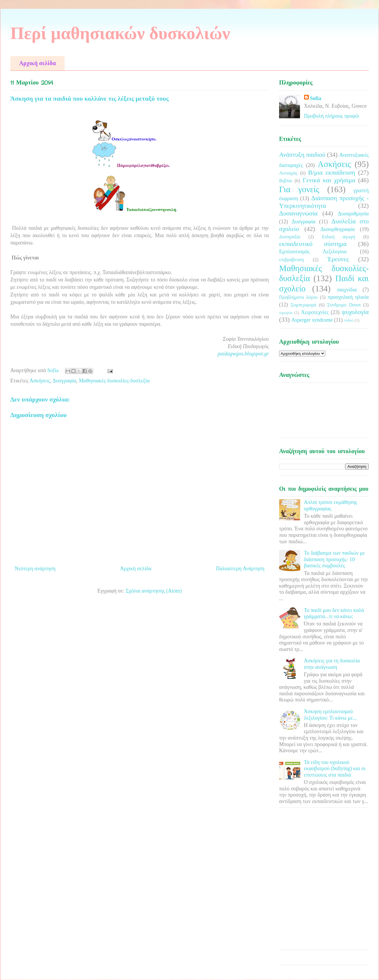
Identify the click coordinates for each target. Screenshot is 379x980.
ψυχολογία (355, 312)
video (349, 320)
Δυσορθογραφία (338, 229)
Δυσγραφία (64, 381)
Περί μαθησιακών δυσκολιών (120, 33)
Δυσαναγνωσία (298, 213)
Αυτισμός (288, 173)
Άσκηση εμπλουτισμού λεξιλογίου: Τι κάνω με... (330, 715)
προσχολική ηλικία (348, 297)
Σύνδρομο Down (344, 305)
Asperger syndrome (312, 320)
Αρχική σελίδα (37, 63)
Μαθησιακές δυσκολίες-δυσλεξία (114, 381)
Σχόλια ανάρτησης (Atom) (154, 591)
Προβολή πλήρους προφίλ (332, 116)
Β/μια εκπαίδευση (332, 173)
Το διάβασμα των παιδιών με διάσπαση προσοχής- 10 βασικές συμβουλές (334, 559)
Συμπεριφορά (303, 305)
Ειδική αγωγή (338, 237)
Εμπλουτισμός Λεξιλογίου (313, 252)
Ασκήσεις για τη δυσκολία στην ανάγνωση (332, 664)
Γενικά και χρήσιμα (329, 180)
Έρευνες (338, 259)
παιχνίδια (347, 290)
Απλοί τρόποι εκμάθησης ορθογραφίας (331, 505)
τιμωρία (286, 313)
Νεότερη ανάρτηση (35, 569)
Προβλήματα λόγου (298, 297)
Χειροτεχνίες (315, 312)
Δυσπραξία (290, 237)
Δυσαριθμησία (353, 214)
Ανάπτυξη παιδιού (302, 155)
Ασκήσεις (40, 381)
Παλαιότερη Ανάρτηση (240, 569)
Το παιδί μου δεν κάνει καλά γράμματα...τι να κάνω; (334, 613)
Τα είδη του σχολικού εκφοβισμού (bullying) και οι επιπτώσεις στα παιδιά (335, 769)
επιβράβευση (291, 260)
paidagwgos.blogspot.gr (243, 354)
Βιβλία (286, 181)
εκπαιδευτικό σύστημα (313, 244)
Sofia (316, 98)
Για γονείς (299, 189)
